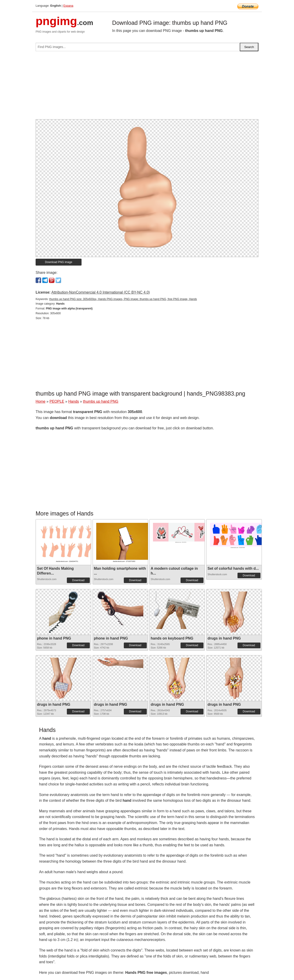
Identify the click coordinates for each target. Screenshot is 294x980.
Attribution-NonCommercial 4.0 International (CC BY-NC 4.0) (100, 292)
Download (78, 580)
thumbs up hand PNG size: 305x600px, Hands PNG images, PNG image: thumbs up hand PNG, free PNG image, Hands (123, 299)
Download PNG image (59, 262)
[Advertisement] (147, 87)
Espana (68, 6)
